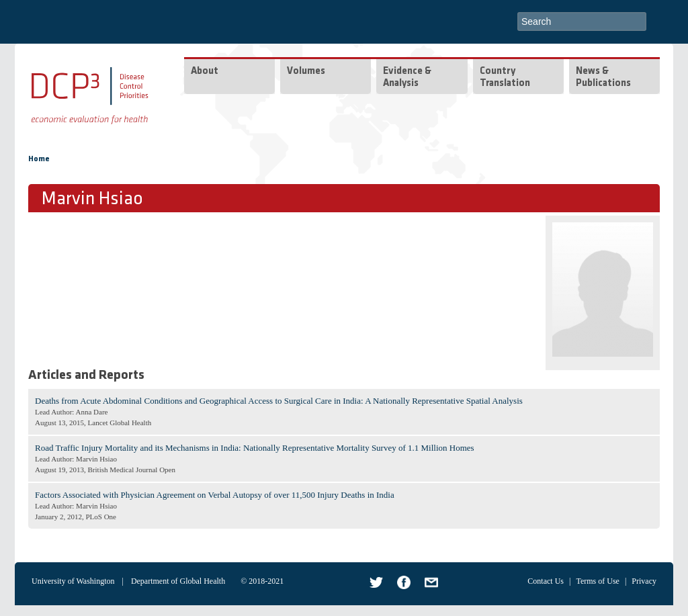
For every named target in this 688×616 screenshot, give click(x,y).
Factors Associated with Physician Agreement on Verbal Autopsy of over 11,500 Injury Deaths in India (215, 495)
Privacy (644, 581)
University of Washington (73, 581)
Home (39, 159)
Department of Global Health (178, 581)
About (205, 72)
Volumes (306, 72)
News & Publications (603, 78)
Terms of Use (597, 581)
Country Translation (505, 78)
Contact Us (546, 581)
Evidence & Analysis (407, 78)
